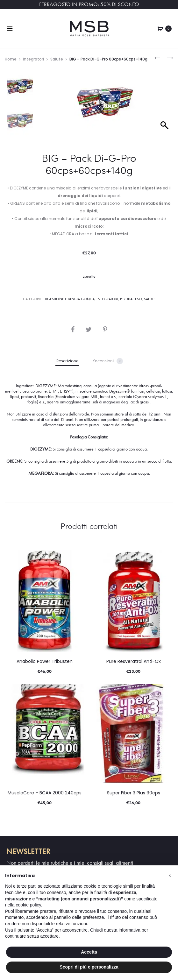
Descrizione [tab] (67, 361)
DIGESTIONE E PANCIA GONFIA (69, 299)
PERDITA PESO (131, 299)
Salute (57, 59)
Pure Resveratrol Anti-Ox (134, 661)
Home (11, 59)
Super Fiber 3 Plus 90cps (134, 793)
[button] (170, 876)
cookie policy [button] (28, 905)
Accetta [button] (89, 952)
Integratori (33, 59)
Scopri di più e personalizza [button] (89, 967)
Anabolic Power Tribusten (45, 661)
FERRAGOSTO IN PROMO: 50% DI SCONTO (89, 4)
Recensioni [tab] (108, 361)
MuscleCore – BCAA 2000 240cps (45, 793)
